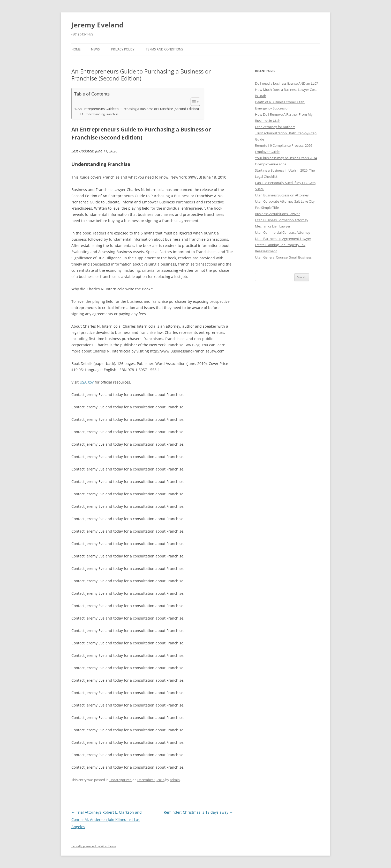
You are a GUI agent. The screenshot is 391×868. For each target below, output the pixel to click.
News (95, 49)
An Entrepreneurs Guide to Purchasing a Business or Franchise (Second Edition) (138, 109)
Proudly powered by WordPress (94, 846)
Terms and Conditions (164, 49)
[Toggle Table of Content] (193, 102)
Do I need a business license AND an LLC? (287, 83)
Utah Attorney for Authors (275, 127)
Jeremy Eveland (97, 25)
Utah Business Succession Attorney (282, 195)
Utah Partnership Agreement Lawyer (283, 239)
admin (175, 780)
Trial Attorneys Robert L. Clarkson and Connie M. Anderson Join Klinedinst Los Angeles (107, 819)
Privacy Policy (123, 49)
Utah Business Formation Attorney (282, 220)
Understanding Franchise (101, 114)
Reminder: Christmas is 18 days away (198, 812)
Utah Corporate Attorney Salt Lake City (285, 201)
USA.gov (87, 382)
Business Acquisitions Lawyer (277, 214)
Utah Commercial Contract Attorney (283, 232)
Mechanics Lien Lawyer (273, 226)
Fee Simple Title (267, 208)
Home (76, 49)
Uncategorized (121, 780)
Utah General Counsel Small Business (283, 257)
